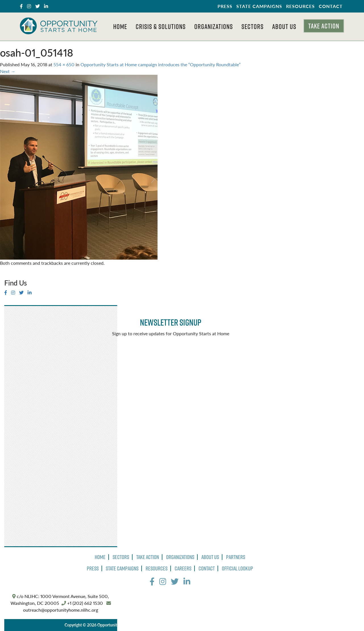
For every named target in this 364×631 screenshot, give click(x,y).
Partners (236, 557)
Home (120, 26)
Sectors (253, 26)
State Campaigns (259, 6)
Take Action (324, 26)
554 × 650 (64, 64)
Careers (183, 568)
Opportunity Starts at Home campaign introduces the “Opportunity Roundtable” (161, 64)
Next (8, 71)
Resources (300, 6)
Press (225, 6)
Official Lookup (237, 568)
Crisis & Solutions (161, 26)
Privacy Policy (163, 625)
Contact (331, 6)
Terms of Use (191, 625)
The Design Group (261, 625)
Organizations (214, 26)
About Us (284, 26)
